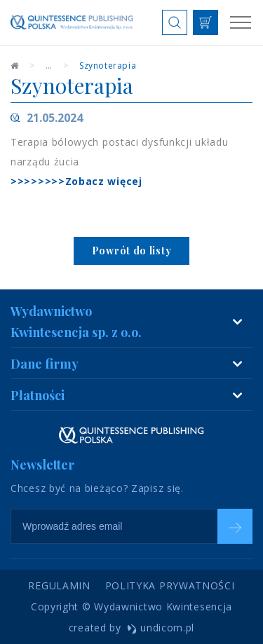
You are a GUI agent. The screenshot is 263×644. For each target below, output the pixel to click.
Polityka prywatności (170, 585)
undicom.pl (161, 628)
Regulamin (59, 585)
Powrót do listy (132, 251)
